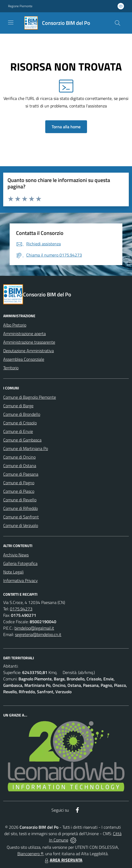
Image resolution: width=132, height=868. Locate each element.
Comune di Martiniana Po (26, 448)
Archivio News (16, 555)
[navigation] (11, 22)
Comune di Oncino (19, 457)
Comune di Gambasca (22, 440)
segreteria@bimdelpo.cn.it (38, 634)
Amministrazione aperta (24, 334)
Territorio (11, 368)
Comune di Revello (20, 500)
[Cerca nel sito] (118, 23)
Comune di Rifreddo (20, 508)
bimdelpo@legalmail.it (34, 628)
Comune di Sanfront (21, 517)
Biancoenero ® (30, 854)
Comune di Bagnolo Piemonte (30, 397)
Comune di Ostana (20, 466)
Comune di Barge (18, 406)
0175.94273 (21, 609)
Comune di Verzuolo (21, 525)
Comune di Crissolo (20, 423)
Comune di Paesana (21, 474)
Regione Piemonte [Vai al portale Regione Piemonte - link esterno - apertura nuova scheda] (20, 6)
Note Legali (13, 572)
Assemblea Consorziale (24, 359)
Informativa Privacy (20, 580)
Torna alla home (66, 127)
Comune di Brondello (22, 414)
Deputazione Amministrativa (29, 351)
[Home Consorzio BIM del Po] (55, 23)
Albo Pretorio (15, 325)
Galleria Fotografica (20, 563)
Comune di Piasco (19, 491)
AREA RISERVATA (63, 860)
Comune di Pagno (19, 483)
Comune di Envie (18, 431)
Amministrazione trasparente (29, 342)
